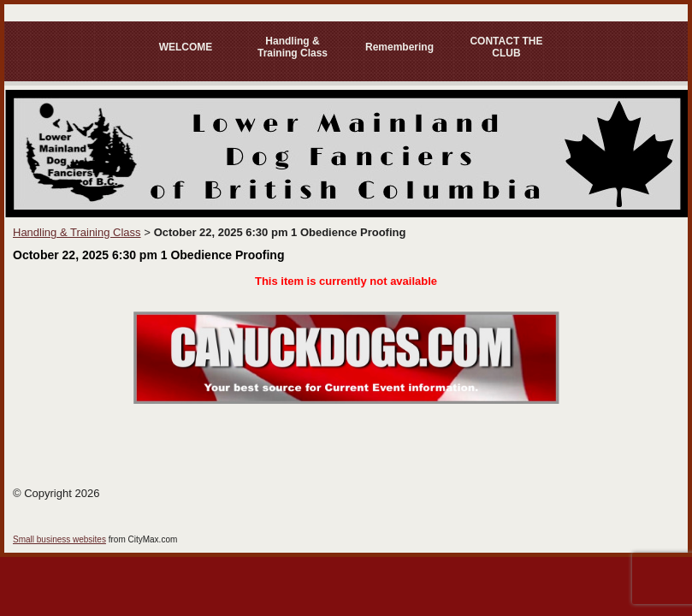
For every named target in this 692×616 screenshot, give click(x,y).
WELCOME (186, 47)
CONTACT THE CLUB (506, 47)
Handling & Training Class (293, 47)
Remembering (399, 47)
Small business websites (59, 539)
